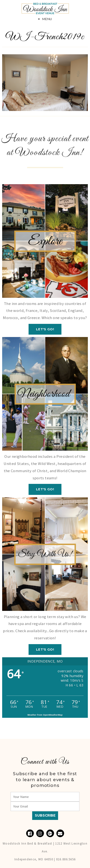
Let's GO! (45, 329)
